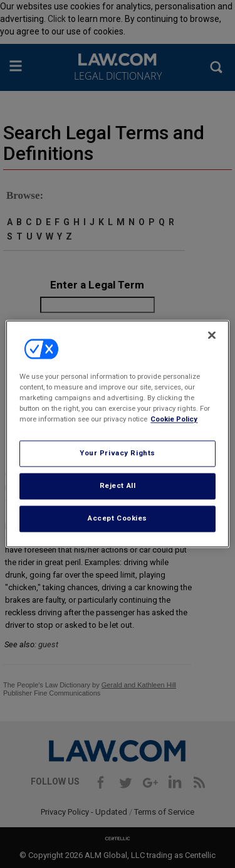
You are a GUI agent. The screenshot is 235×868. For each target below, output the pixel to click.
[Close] (212, 335)
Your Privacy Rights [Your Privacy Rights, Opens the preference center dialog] (118, 453)
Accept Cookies (118, 519)
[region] (117, 434)
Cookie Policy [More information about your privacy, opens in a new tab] (174, 420)
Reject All (118, 486)
